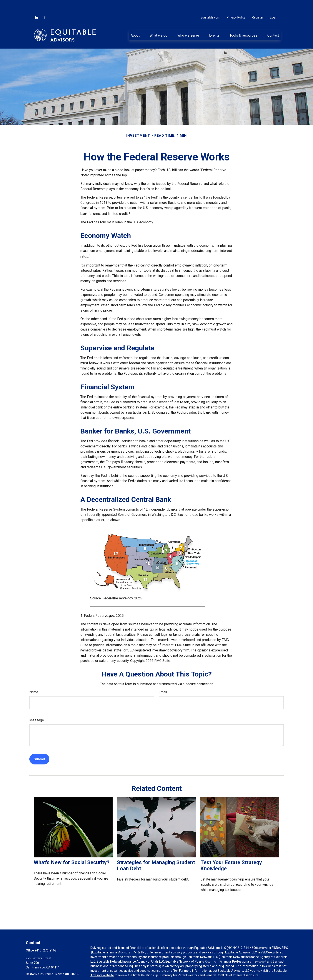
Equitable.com (210, 4)
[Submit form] (39, 746)
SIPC (285, 935)
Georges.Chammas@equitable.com (50, 968)
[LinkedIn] (37, 4)
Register (258, 4)
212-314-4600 (247, 935)
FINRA (276, 935)
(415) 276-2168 (46, 937)
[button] (135, 22)
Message (37, 707)
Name (34, 679)
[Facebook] (45, 4)
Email (163, 679)
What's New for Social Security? (72, 849)
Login (274, 4)
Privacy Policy (236, 4)
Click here (97, 970)
